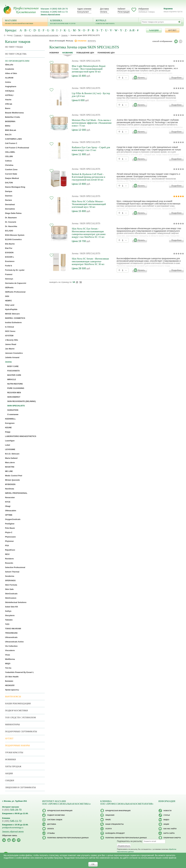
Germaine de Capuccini (16, 283)
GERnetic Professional (15, 292)
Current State (11, 174)
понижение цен (106, 53)
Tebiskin (9, 620)
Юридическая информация (60, 811)
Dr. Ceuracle (11, 222)
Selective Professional (15, 567)
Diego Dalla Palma (13, 213)
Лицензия (110, 815)
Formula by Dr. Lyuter (15, 270)
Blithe (8, 126)
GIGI (7, 296)
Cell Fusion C (11, 143)
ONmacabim (11, 511)
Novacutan (10, 497)
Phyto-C (9, 532)
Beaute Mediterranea (14, 113)
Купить (141, 78)
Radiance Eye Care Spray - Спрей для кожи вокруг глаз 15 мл (91, 149)
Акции (9, 773)
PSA (7, 546)
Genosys (9, 279)
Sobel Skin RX (11, 607)
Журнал (116, 22)
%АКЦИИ (154, 30)
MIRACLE (12, 379)
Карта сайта (169, 833)
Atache (8, 100)
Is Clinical (10, 327)
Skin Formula (11, 585)
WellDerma (10, 659)
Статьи (167, 815)
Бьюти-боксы (13, 697)
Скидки (10, 780)
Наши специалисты (115, 824)
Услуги (108, 829)
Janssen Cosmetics (14, 353)
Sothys (8, 611)
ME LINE (9, 471)
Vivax (8, 655)
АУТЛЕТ (172, 30)
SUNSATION (13, 410)
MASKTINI (10, 467)
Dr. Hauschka (11, 226)
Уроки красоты (12, 690)
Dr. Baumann (11, 218)
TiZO (7, 624)
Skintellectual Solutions (16, 602)
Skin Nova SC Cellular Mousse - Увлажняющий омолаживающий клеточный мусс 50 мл (89, 204)
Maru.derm (10, 462)
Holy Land (10, 305)
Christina (9, 165)
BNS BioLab (11, 130)
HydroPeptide (11, 309)
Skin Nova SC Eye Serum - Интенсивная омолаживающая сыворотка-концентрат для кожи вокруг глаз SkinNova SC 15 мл (89, 233)
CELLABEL (10, 152)
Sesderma (10, 576)
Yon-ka (8, 668)
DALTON (9, 183)
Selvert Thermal (12, 572)
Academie (10, 69)
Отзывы (51, 833)
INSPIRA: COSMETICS (15, 318)
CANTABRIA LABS (13, 139)
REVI (7, 554)
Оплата (104, 12)
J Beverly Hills (12, 340)
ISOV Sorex (10, 331)
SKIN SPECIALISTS (16, 406)
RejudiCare (10, 550)
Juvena (75, 61)
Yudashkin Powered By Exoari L (19, 672)
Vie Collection (11, 646)
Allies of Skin (11, 73)
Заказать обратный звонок (50, 14)
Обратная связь (10, 835)
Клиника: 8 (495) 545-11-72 (54, 12)
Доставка (104, 9)
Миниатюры (12, 724)
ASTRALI (9, 95)
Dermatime (10, 209)
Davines (9, 196)
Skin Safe (9, 589)
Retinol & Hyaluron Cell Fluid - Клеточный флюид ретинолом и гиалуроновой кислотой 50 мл (88, 177)
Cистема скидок (55, 820)
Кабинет (122, 9)
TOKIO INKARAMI (13, 629)
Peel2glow (10, 524)
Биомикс (9, 681)
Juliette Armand (12, 357)
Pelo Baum (10, 528)
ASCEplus (10, 91)
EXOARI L (10, 257)
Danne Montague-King (15, 187)
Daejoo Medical (12, 178)
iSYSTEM (9, 336)
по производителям (17, 61)
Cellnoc (9, 161)
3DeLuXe (9, 65)
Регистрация (124, 12)
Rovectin (9, 563)
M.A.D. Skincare (12, 454)
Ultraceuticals (11, 637)
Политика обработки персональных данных (68, 838)
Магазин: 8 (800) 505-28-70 (54, 9)
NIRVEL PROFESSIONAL (16, 493)
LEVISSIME (10, 449)
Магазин (25, 22)
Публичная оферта (172, 838)
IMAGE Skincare (12, 314)
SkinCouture (11, 598)
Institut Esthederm (13, 322)
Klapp (8, 432)
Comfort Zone (11, 170)
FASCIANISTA (14, 371)
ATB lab (9, 104)
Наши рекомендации (18, 704)
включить (92, 41)
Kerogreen (10, 423)
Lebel (8, 445)
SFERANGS (10, 580)
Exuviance (10, 261)
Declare (9, 200)
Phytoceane (10, 537)
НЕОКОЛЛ (10, 685)
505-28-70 (12, 810)
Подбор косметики (16, 711)
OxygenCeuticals (13, 519)
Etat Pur (9, 248)
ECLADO (9, 231)
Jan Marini (10, 349)
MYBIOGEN (10, 484)
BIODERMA (10, 121)
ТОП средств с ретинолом (20, 718)
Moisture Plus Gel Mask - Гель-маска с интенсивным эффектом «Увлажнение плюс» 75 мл (92, 123)
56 (81, 282)
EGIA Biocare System (15, 235)
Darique (9, 191)
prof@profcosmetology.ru (13, 828)
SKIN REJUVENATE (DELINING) (22, 401)
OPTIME (9, 515)
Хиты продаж (13, 766)
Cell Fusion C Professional (17, 148)
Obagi (8, 506)
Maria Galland (11, 458)
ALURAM (9, 78)
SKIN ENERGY (14, 397)
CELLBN (9, 156)
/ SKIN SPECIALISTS (90, 61)
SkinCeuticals (11, 594)
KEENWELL (10, 419)
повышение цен (85, 53)
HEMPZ (8, 301)
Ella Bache (10, 244)
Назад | (10, 35)
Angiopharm (11, 86)
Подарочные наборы (17, 745)
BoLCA (8, 135)
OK (93, 864)
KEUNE (8, 428)
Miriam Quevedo (12, 480)
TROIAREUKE (11, 633)
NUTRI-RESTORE (15, 384)
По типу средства (16, 54)
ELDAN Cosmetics (13, 239)
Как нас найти (170, 829)
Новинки (54, 53)
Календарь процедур (115, 833)
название (68, 53)
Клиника (70, 22)
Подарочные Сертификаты (21, 731)
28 (77, 282)
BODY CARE (13, 366)
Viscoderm (10, 650)
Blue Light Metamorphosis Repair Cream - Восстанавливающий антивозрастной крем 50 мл (89, 69)
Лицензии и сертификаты (20, 787)
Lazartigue (10, 441)
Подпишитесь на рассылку (130, 841)
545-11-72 (12, 821)
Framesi (9, 274)
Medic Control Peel (14, 476)
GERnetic (9, 288)
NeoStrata (10, 489)
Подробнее (176, 78)
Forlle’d (9, 266)
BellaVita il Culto (12, 117)
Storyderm (10, 615)
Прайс (108, 820)
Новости (167, 811)
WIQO (8, 664)
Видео (166, 820)
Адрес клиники (84, 9)
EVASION (9, 253)
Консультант (83, 12)
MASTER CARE (14, 375)
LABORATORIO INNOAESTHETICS (21, 436)
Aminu (8, 82)
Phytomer (9, 541)
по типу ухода (14, 47)
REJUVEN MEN (14, 393)
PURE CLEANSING (16, 388)
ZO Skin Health (12, 677)
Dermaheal (10, 204)
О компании (13, 414)
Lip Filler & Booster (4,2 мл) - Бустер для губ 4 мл (91, 95)
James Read (11, 344)
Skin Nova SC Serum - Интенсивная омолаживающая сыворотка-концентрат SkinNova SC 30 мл (90, 261)
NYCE (8, 502)
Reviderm (9, 559)
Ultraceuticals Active (14, 642)
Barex (8, 108)
